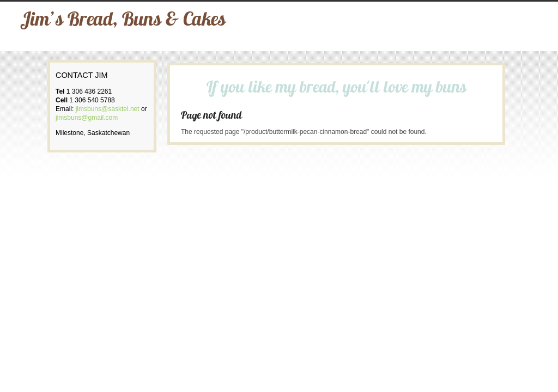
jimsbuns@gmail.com (87, 118)
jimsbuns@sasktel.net (108, 109)
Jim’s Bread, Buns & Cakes (123, 21)
